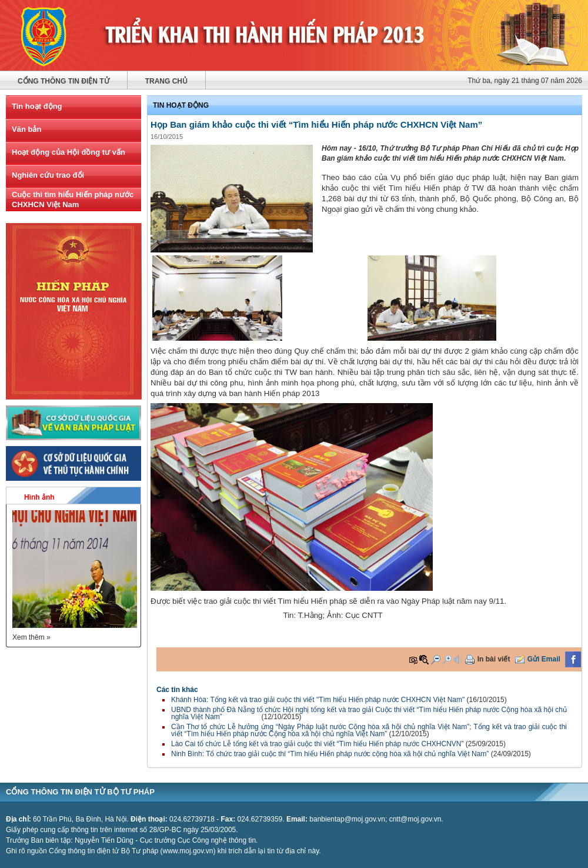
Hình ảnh (39, 497)
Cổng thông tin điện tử (64, 81)
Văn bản (26, 129)
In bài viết (494, 659)
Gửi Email (544, 659)
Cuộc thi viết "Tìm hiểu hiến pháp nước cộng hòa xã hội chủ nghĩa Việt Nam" (294, 35)
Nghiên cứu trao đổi (48, 175)
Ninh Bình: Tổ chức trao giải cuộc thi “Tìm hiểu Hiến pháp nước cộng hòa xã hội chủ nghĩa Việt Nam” (330, 754)
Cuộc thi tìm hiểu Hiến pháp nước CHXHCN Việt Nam (73, 199)
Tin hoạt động (37, 106)
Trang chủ (166, 81)
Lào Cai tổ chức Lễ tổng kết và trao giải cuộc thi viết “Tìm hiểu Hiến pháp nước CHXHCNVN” (318, 744)
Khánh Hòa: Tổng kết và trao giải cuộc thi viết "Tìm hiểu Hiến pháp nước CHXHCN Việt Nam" (318, 700)
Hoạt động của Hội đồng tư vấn (69, 152)
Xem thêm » (31, 637)
